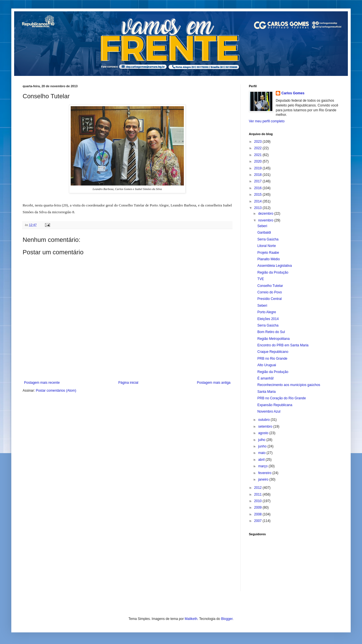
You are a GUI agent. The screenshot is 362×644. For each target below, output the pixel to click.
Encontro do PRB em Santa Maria (283, 345)
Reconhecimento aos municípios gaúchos (289, 385)
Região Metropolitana (273, 339)
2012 (258, 488)
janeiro (264, 479)
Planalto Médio (269, 259)
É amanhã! (266, 378)
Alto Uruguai (267, 365)
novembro (266, 220)
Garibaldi (264, 233)
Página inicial (128, 383)
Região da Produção (273, 272)
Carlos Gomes (293, 93)
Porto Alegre (267, 312)
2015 (258, 195)
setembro (266, 427)
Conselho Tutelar (270, 286)
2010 (258, 501)
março (263, 466)
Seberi (262, 226)
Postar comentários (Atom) (56, 391)
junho (263, 446)
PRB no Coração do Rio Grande (282, 398)
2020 (258, 161)
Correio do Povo (270, 292)
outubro (264, 420)
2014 (258, 201)
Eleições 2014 (268, 319)
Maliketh (191, 619)
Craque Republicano (273, 352)
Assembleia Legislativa (275, 266)
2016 (258, 188)
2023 (258, 142)
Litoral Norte (267, 246)
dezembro (266, 214)
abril (262, 460)
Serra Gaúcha (268, 239)
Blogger (227, 619)
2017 (258, 181)
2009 (258, 507)
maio (262, 453)
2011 (258, 494)
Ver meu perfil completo (267, 121)
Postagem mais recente (42, 383)
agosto (264, 433)
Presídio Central (270, 299)
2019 (258, 168)
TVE (261, 279)
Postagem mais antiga (214, 383)
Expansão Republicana (275, 405)
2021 (258, 155)
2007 (258, 521)
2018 (258, 175)
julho (262, 440)
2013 (258, 208)
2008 (258, 514)
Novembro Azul (269, 411)
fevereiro (265, 473)
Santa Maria (267, 392)
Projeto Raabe (268, 253)
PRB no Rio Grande (272, 359)
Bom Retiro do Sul (271, 332)
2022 (258, 148)
